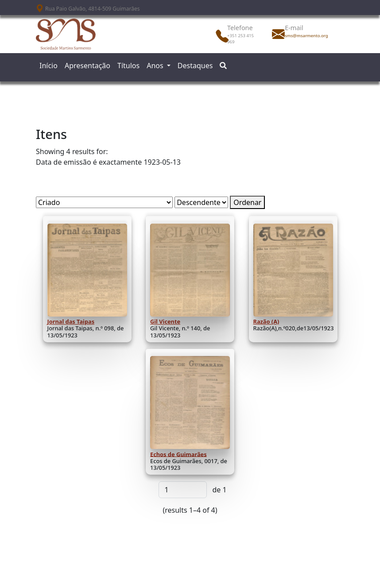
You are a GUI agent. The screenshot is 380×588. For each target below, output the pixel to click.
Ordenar (247, 202)
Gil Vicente (165, 321)
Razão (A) (266, 321)
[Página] (183, 490)
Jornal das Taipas (71, 321)
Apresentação (87, 66)
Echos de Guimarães (178, 454)
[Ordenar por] (104, 202)
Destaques (195, 66)
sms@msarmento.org (304, 36)
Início (48, 66)
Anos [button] (156, 66)
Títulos (128, 66)
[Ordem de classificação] (201, 202)
